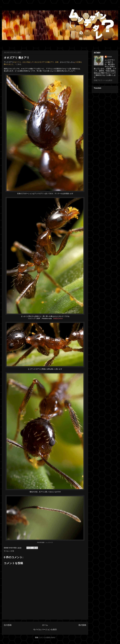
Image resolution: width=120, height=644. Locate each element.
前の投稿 (82, 625)
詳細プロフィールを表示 (103, 80)
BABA (110, 57)
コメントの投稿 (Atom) (47, 637)
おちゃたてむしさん (67, 62)
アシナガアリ (9, 62)
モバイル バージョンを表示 (45, 629)
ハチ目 (12, 551)
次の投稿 (8, 625)
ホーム (45, 625)
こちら (19, 64)
